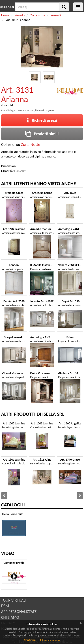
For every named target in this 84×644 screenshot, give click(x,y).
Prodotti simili (42, 134)
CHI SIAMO (10, 617)
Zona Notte (31, 144)
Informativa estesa (50, 640)
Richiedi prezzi (42, 120)
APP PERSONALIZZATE (19, 612)
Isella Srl (8, 105)
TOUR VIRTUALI (14, 600)
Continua (30, 640)
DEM (5, 606)
